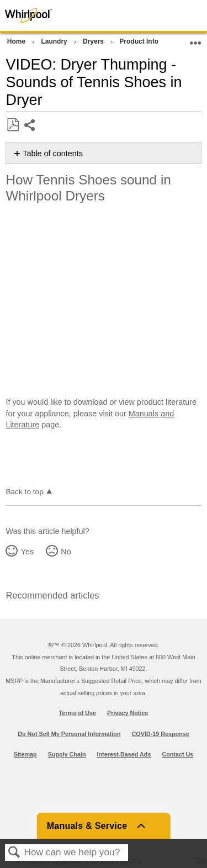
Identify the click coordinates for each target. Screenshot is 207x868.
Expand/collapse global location (195, 39)
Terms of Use (78, 713)
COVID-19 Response (161, 734)
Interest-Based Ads (124, 754)
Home (17, 41)
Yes (27, 552)
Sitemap (25, 754)
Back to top (24, 492)
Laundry (55, 41)
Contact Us (177, 754)
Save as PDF (13, 125)
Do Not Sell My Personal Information (69, 734)
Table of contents (53, 154)
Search (14, 853)
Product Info (140, 41)
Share (30, 126)
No (66, 552)
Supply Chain (67, 754)
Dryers (94, 41)
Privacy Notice (128, 713)
